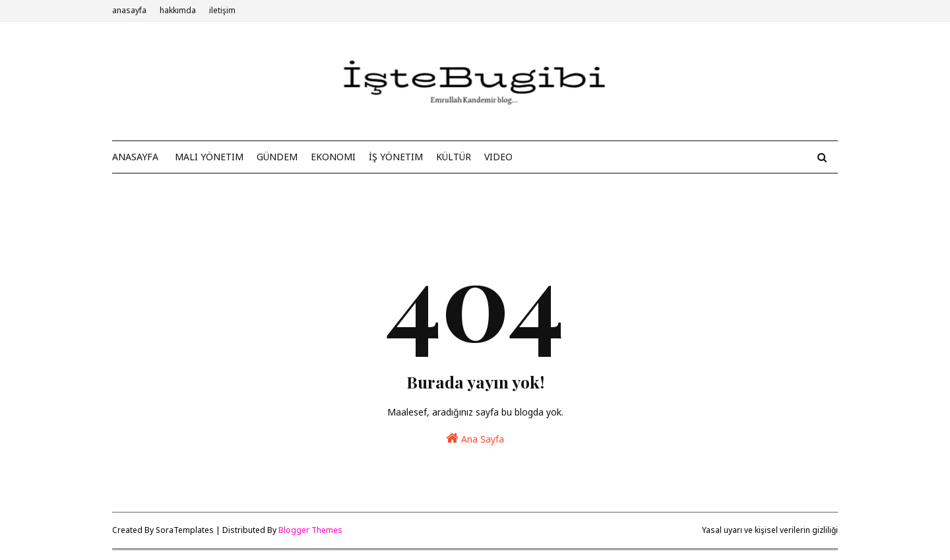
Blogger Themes (310, 530)
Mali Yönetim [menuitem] (209, 157)
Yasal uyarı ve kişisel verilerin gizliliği (770, 530)
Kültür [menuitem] (454, 157)
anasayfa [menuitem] (135, 157)
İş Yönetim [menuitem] (396, 157)
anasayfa (129, 10)
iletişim (222, 10)
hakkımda (178, 10)
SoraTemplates (185, 530)
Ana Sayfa (475, 438)
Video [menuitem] (498, 157)
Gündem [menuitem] (277, 157)
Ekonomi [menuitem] (333, 157)
